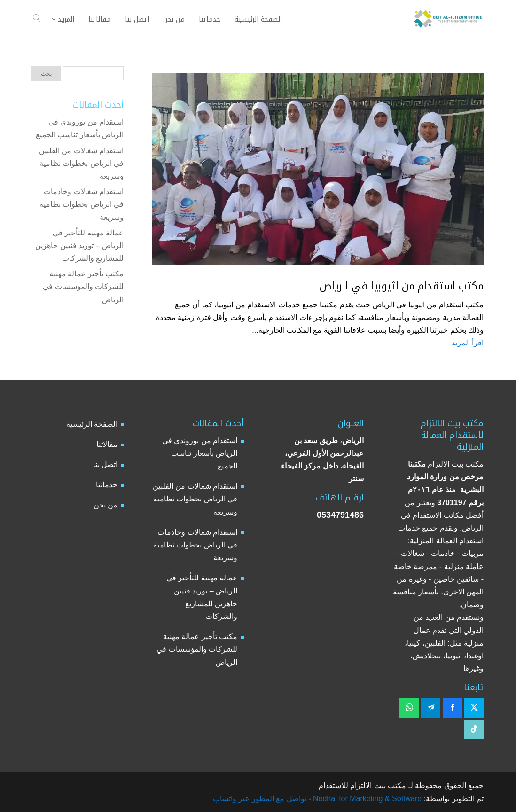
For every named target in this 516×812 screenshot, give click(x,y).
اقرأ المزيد (468, 343)
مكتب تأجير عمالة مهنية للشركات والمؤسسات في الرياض (83, 286)
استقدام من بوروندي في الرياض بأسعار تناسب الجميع (200, 453)
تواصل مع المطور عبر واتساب (260, 799)
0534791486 (340, 515)
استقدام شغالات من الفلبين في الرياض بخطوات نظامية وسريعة (81, 163)
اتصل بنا (105, 465)
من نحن (106, 505)
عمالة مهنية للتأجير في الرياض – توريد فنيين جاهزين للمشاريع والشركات (79, 246)
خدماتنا (107, 485)
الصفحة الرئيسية (92, 424)
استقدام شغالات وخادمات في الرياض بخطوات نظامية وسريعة (82, 204)
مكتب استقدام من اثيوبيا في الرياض (402, 286)
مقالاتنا (107, 444)
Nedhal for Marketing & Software (367, 799)
